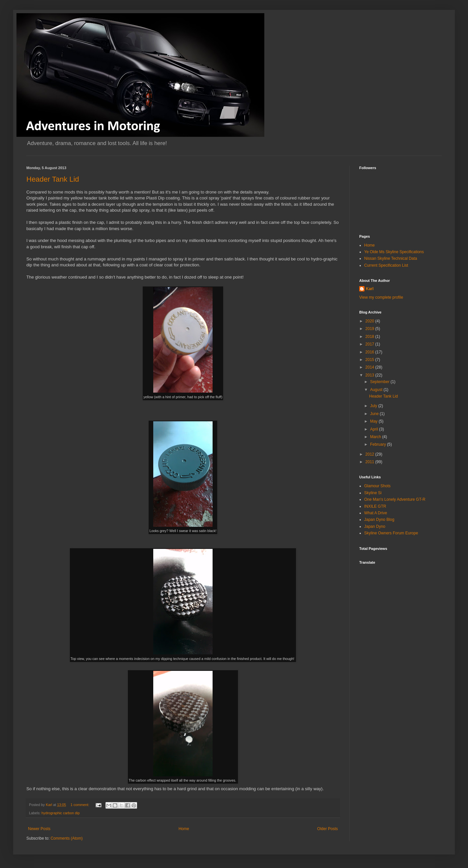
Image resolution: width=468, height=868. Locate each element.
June (375, 414)
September (380, 382)
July (374, 406)
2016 (370, 352)
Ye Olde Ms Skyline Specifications (394, 252)
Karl (370, 289)
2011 (370, 462)
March (376, 437)
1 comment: (80, 805)
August (377, 390)
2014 (370, 367)
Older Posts (327, 829)
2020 (370, 321)
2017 (370, 344)
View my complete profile (381, 297)
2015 (370, 360)
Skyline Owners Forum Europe (391, 533)
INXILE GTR (375, 506)
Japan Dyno (375, 526)
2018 (370, 337)
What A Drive (376, 513)
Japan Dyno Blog (379, 520)
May (374, 421)
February (379, 444)
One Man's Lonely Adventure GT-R (395, 499)
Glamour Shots (377, 486)
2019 (370, 329)
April (375, 429)
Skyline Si (373, 493)
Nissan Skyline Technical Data (391, 258)
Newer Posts (39, 829)
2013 (370, 375)
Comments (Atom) (66, 838)
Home (184, 829)
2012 (370, 454)
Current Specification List (386, 265)
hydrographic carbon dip (61, 813)
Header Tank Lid (53, 179)
